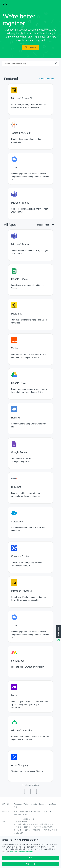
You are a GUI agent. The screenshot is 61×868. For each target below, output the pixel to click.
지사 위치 (36, 812)
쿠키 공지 (29, 853)
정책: (4, 821)
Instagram (43, 804)
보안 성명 (18, 827)
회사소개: (6, 812)
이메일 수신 (19, 830)
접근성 (28, 830)
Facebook (18, 804)
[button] (58, 634)
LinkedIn (34, 804)
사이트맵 (17, 814)
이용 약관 (18, 821)
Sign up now (30, 47)
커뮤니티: (6, 804)
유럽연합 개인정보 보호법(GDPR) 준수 (38, 827)
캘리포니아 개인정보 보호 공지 (26, 824)
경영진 (17, 812)
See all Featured (47, 79)
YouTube (52, 804)
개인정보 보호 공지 (17, 853)
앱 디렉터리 (26, 812)
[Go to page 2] (34, 791)
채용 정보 (45, 812)
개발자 (17, 807)
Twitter (26, 804)
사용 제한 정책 (46, 824)
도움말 (25, 814)
